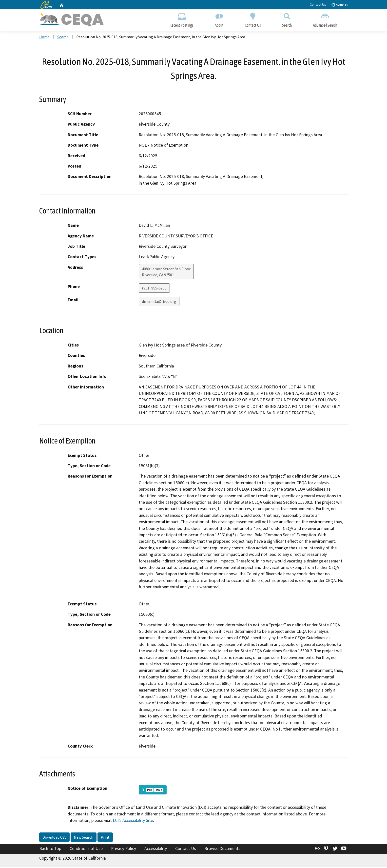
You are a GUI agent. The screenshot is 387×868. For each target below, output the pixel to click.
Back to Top (50, 849)
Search (287, 19)
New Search (84, 838)
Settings (339, 5)
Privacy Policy (124, 849)
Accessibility (156, 849)
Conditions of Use (86, 849)
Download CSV (54, 838)
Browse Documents (222, 849)
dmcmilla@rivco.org (159, 302)
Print (105, 838)
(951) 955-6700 (154, 289)
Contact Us (318, 4)
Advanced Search (325, 19)
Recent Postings (182, 19)
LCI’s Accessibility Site (133, 821)
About (219, 19)
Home (44, 37)
